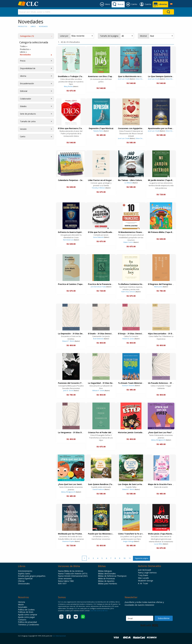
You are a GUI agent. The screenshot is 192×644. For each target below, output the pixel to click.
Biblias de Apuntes (106, 581)
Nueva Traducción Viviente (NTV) (73, 574)
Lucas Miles (158, 544)
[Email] (140, 618)
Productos (23, 26)
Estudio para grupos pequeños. (32, 576)
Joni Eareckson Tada (98, 287)
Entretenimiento (25, 571)
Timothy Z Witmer (98, 188)
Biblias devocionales (107, 574)
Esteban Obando (128, 386)
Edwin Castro (128, 242)
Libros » (23, 52)
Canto (23, 136)
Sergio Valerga (128, 541)
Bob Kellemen (98, 339)
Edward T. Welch (68, 341)
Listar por (64, 36)
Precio (23, 61)
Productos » (25, 49)
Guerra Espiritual (25, 579)
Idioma (23, 76)
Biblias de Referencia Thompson (112, 576)
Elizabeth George (146, 581)
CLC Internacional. (59, 636)
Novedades (43, 26)
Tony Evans (143, 575)
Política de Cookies (26, 610)
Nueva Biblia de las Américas (71, 571)
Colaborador (26, 99)
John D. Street (68, 390)
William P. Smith (98, 390)
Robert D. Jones (128, 339)
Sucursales (23, 607)
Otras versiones (65, 579)
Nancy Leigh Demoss (147, 573)
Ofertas (21, 581)
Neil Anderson (68, 240)
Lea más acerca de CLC (99, 611)
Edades (23, 106)
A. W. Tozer (143, 583)
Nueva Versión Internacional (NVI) (73, 576)
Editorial (24, 91)
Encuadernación (27, 83)
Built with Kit (149, 625)
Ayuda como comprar (28, 615)
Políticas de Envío (26, 612)
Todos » (24, 46)
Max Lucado (143, 578)
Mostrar (143, 36)
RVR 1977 (62, 584)
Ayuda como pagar (26, 617)
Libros (33, 26)
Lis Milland (128, 183)
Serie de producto (28, 114)
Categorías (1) (27, 36)
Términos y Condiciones (29, 625)
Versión (23, 129)
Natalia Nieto (98, 131)
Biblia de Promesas (106, 579)
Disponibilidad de (28, 68)
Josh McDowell (144, 570)
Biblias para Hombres (108, 584)
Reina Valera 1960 (66, 581)
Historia (21, 602)
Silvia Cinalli (140, 79)
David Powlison (98, 489)
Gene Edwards (98, 237)
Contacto (22, 620)
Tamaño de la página (109, 36)
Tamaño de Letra (28, 121)
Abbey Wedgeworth (158, 440)
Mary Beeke (68, 86)
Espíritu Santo (24, 574)
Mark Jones (158, 287)
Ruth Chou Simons (128, 292)
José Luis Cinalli (124, 79)
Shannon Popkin (68, 541)
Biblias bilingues (105, 571)
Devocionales (24, 584)
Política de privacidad (27, 622)
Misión (21, 605)
